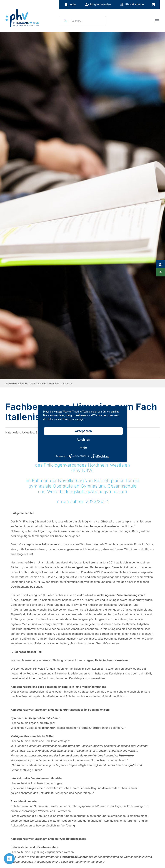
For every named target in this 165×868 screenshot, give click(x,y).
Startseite (11, 383)
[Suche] (64, 21)
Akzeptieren (83, 431)
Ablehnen (83, 439)
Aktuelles (28, 432)
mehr (83, 448)
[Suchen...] (82, 21)
